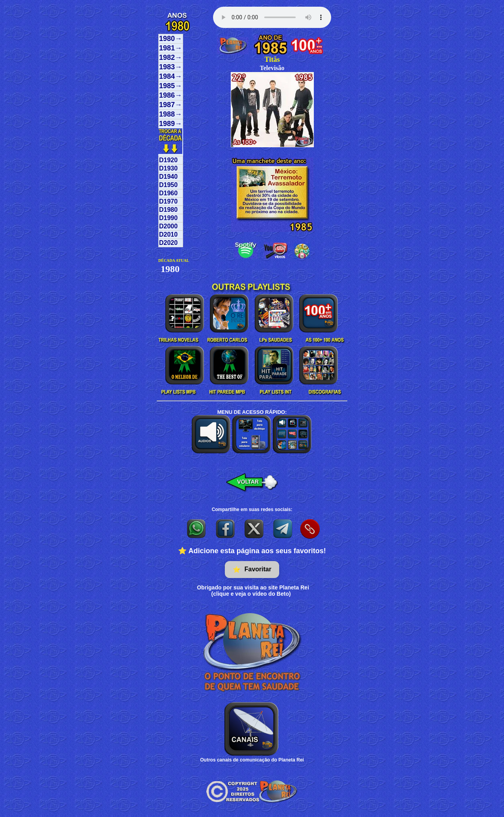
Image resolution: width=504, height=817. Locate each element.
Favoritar (252, 570)
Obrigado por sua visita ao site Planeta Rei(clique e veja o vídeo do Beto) (253, 591)
